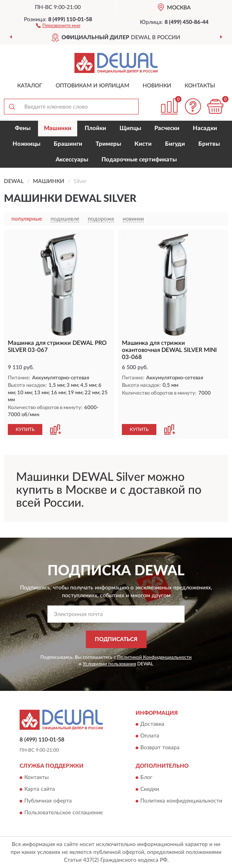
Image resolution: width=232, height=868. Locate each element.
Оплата (150, 736)
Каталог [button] (30, 86)
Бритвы (209, 144)
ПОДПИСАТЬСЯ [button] (116, 640)
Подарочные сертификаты (139, 160)
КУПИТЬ (25, 429)
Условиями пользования (109, 664)
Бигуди (175, 144)
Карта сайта (40, 789)
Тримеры (108, 144)
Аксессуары (72, 160)
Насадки (205, 128)
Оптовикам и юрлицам (92, 86)
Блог (146, 777)
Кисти (143, 144)
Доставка (152, 725)
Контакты (200, 86)
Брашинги (68, 144)
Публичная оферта (48, 801)
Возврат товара (160, 748)
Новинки (157, 86)
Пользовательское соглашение (63, 813)
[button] (58, 25)
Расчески (167, 128)
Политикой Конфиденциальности (154, 657)
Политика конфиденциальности (181, 801)
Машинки (58, 128)
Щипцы (130, 128)
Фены (23, 128)
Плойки (95, 128)
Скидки (150, 789)
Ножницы (26, 144)
